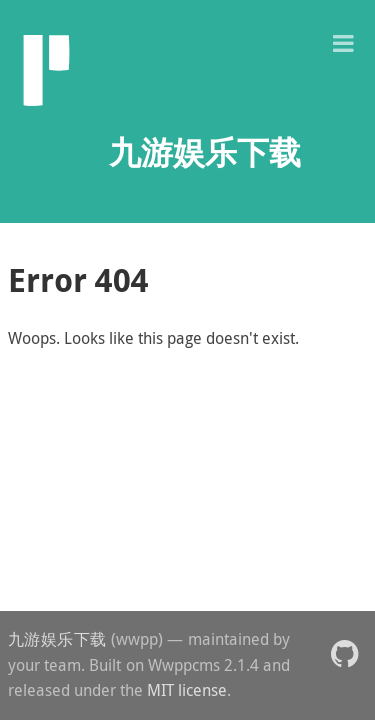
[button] (343, 41)
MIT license (187, 690)
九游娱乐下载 (57, 639)
